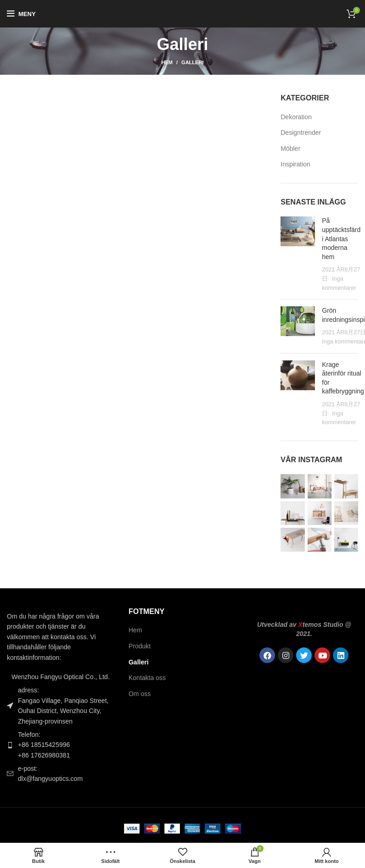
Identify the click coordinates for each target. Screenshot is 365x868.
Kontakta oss (147, 678)
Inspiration (295, 164)
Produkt (140, 646)
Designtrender (301, 133)
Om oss (140, 694)
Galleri (139, 662)
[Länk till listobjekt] (61, 745)
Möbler (290, 149)
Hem (167, 62)
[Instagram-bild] (292, 486)
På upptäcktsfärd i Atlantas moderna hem (341, 238)
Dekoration (296, 117)
